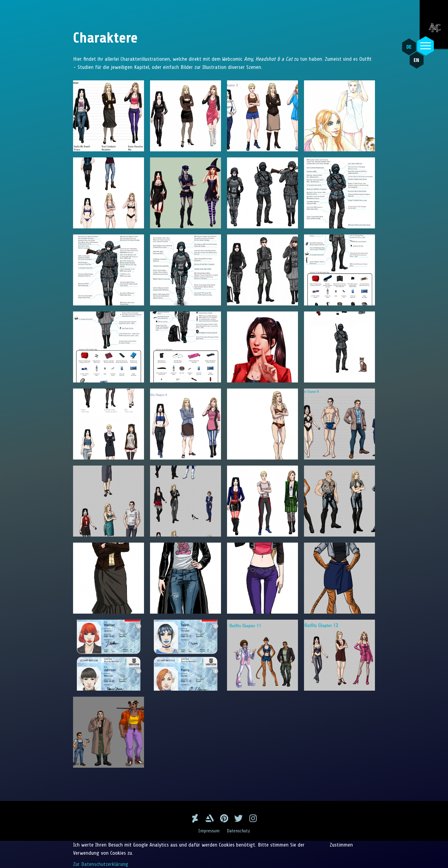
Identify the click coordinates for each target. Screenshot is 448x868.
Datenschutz (238, 831)
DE (409, 47)
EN (416, 61)
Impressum (209, 831)
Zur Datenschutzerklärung (101, 864)
